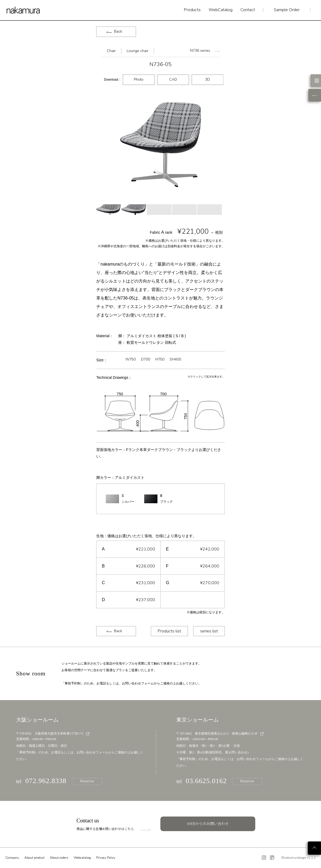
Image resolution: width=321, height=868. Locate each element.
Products (192, 10)
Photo (139, 79)
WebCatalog (221, 10)
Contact (248, 10)
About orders (59, 858)
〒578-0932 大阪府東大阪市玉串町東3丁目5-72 (53, 734)
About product (34, 858)
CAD (173, 79)
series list (209, 631)
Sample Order (287, 10)
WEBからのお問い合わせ (208, 824)
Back (115, 31)
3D (208, 79)
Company (12, 858)
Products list (169, 631)
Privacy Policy (106, 858)
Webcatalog (82, 858)
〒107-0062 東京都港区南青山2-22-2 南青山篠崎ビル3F (220, 734)
